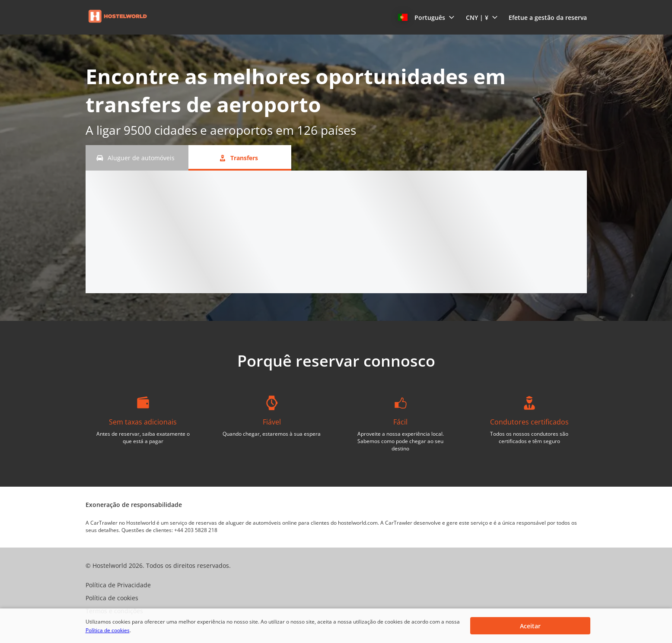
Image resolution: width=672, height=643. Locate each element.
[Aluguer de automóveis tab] (137, 158)
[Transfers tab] (240, 158)
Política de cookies (108, 630)
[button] (426, 17)
